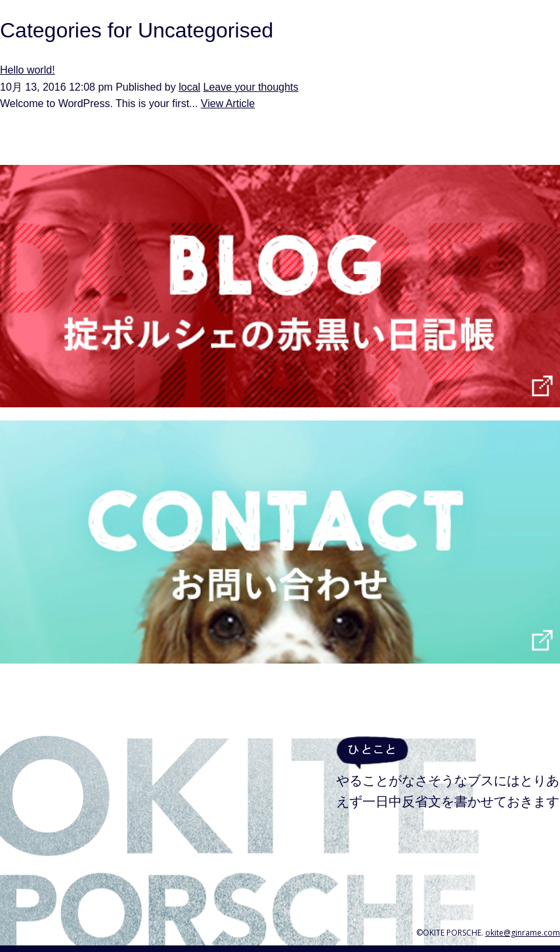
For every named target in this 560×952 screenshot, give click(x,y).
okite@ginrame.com (523, 933)
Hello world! (28, 70)
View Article (228, 103)
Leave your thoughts (251, 87)
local (189, 87)
